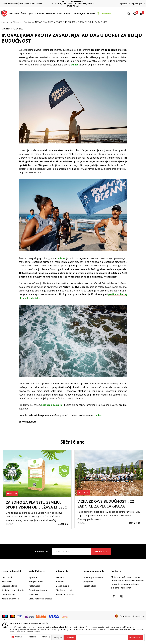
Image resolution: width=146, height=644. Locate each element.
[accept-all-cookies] (135, 638)
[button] (130, 14)
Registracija (7, 582)
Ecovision (28, 22)
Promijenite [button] (139, 616)
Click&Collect (90, 586)
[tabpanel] (37, 490)
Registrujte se (138, 4)
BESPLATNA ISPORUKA (73, 1)
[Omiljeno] (135, 14)
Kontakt (60, 582)
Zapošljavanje (63, 586)
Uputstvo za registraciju (13, 590)
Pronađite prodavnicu (66, 594)
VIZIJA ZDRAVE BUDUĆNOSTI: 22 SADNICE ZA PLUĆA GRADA (106, 504)
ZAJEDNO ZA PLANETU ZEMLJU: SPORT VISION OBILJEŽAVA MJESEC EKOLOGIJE (36, 507)
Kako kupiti (7, 577)
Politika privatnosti (10, 599)
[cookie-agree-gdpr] (70, 638)
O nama (60, 577)
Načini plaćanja (8, 594)
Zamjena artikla (36, 582)
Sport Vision (7, 22)
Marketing (45, 637)
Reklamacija (34, 586)
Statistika (32, 637)
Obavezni (19, 637)
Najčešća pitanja (9, 586)
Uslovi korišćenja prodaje (40, 599)
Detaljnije (63, 524)
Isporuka (33, 577)
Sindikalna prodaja (65, 590)
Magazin (18, 22)
